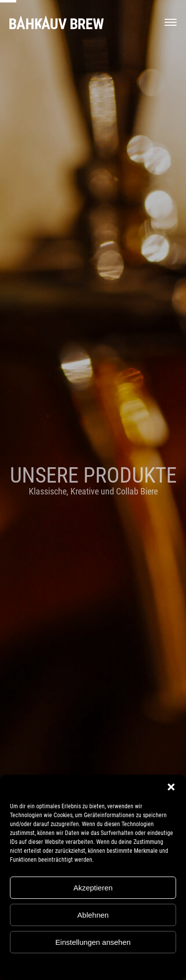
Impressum (134, 965)
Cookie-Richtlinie (60, 965)
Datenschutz (100, 965)
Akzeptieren (93, 888)
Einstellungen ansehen (93, 942)
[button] (171, 787)
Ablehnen (93, 915)
